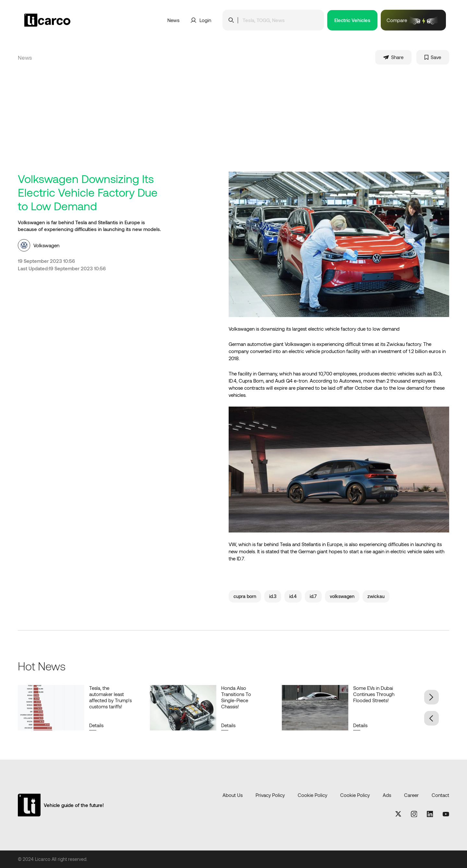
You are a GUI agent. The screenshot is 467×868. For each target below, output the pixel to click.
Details (96, 725)
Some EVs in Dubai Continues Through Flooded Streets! (374, 694)
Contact (440, 795)
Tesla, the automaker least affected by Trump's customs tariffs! (110, 697)
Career (411, 795)
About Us (233, 795)
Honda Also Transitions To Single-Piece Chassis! (236, 697)
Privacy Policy (270, 795)
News (173, 20)
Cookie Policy (312, 795)
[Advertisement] (233, 123)
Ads (387, 795)
